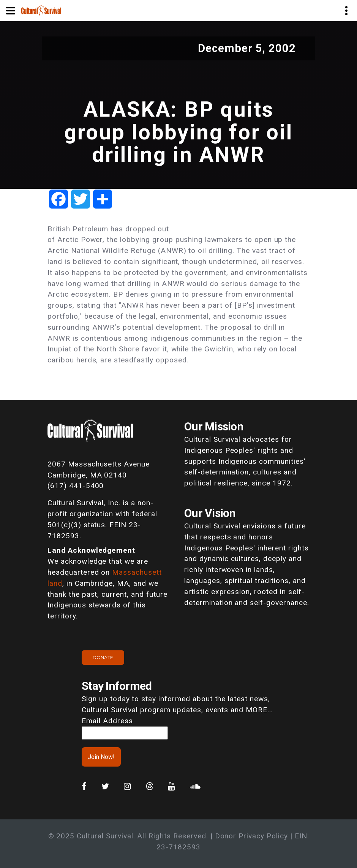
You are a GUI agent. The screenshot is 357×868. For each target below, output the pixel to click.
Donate (103, 657)
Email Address (107, 721)
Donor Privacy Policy (251, 836)
